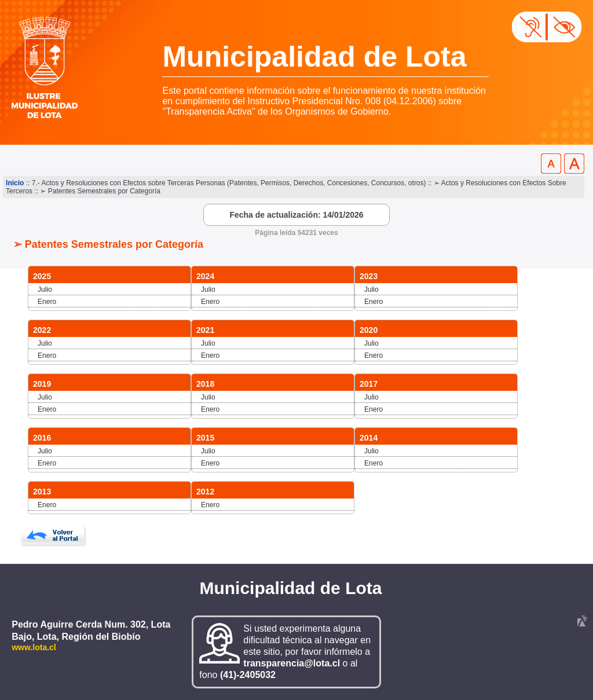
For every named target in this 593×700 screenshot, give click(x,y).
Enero (47, 302)
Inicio (15, 183)
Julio (45, 289)
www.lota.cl (34, 647)
